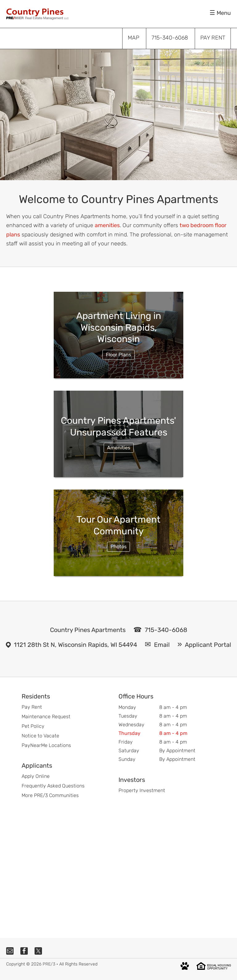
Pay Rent (32, 707)
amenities (107, 225)
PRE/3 (49, 964)
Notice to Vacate (40, 736)
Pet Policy (33, 726)
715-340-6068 (166, 630)
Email (162, 645)
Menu (224, 13)
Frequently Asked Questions (53, 786)
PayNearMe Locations (46, 745)
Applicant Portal (208, 645)
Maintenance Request (46, 717)
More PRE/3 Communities (50, 795)
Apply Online (36, 776)
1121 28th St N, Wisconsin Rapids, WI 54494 (75, 645)
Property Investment (142, 790)
